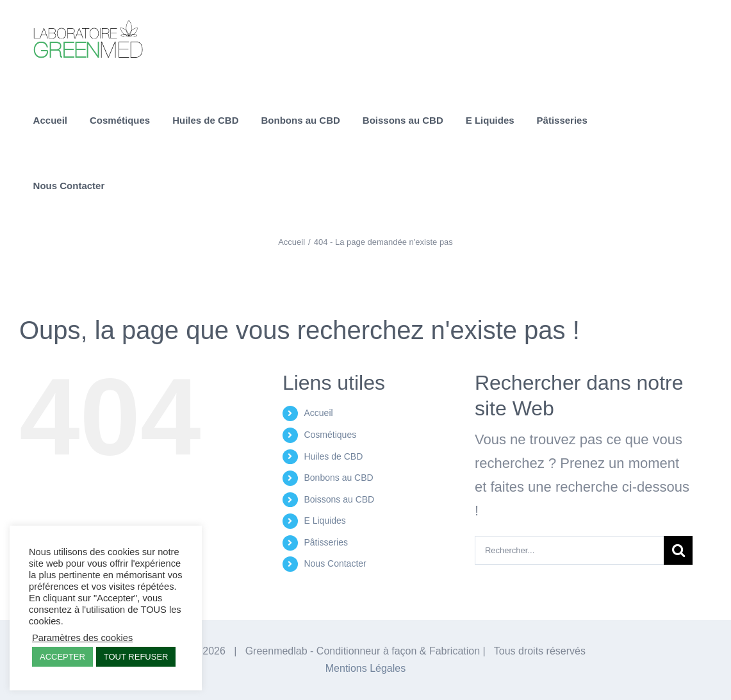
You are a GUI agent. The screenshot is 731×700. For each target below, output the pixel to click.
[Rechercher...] (569, 550)
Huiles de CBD (333, 456)
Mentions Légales (365, 668)
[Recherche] (678, 550)
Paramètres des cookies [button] (82, 638)
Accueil (318, 413)
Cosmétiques (330, 435)
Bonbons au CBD (338, 478)
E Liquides (324, 521)
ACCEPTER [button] (62, 657)
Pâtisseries (325, 542)
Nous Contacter (335, 563)
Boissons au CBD (339, 499)
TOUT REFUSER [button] (136, 657)
